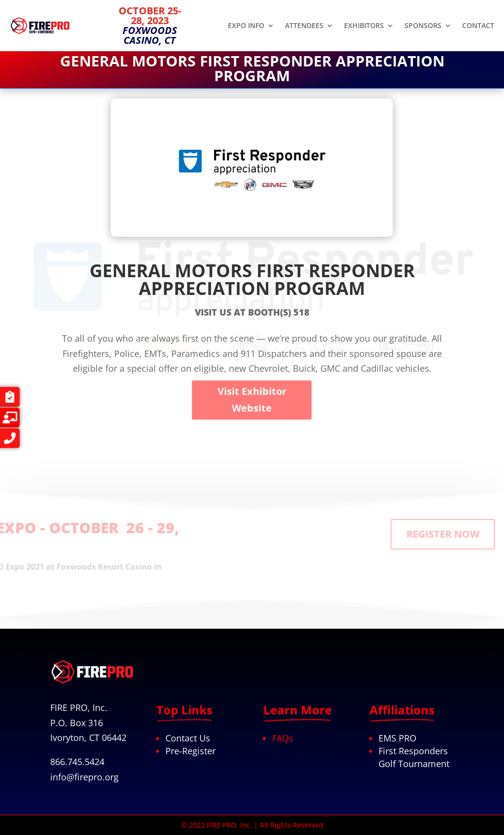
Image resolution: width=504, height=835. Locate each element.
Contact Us (188, 738)
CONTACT (478, 26)
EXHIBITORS (364, 26)
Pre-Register (190, 751)
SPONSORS (423, 26)
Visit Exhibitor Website (252, 460)
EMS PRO (397, 738)
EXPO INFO (246, 26)
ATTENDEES (304, 26)
